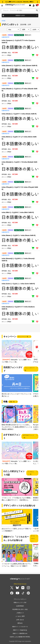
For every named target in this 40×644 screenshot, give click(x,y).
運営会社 (20, 623)
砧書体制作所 (6, 37)
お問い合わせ (20, 620)
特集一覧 (12, 402)
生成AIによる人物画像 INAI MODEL (20, 637)
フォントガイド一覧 (30, 369)
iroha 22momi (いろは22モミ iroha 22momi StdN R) (19, 66)
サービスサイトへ (33, 538)
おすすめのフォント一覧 (28, 436)
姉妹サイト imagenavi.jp (20, 630)
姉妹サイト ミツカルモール (20, 627)
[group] (17, 351)
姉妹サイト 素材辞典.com (20, 633)
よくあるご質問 (20, 616)
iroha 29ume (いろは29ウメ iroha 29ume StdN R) (19, 235)
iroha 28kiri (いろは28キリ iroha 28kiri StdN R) (18, 212)
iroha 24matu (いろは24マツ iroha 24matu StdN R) (19, 114)
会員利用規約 (20, 606)
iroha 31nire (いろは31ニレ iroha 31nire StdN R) (18, 284)
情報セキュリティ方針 (20, 603)
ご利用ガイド (20, 613)
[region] (20, 47)
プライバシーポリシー (20, 599)
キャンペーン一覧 (23, 337)
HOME (4, 21)
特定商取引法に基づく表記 (20, 609)
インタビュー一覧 (31, 473)
